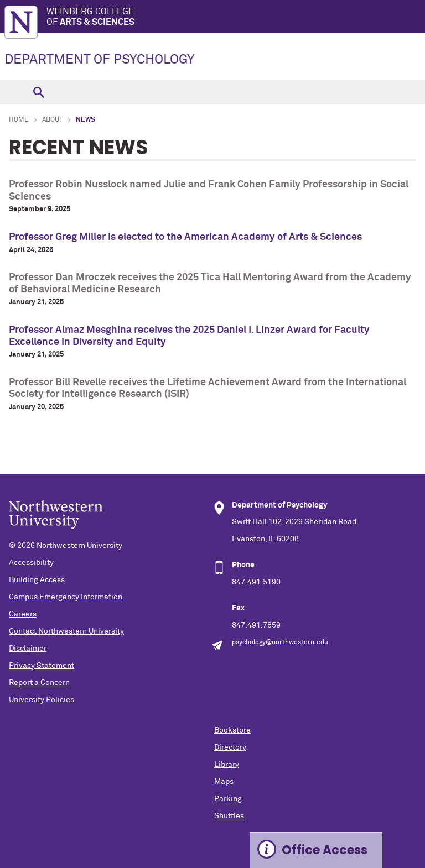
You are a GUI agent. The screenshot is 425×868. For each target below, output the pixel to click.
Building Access (37, 580)
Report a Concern (39, 683)
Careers (23, 614)
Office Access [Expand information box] (325, 850)
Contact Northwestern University (66, 631)
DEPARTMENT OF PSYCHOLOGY (100, 60)
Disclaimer (28, 649)
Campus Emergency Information (66, 597)
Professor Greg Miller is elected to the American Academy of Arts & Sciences (185, 237)
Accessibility (31, 563)
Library (227, 765)
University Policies (42, 700)
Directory (230, 747)
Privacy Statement (42, 666)
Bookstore (232, 730)
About (52, 120)
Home (19, 120)
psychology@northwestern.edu (280, 642)
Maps (224, 782)
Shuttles (229, 816)
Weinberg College (236, 17)
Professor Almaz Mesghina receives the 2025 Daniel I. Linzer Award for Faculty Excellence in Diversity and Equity (189, 336)
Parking (228, 799)
